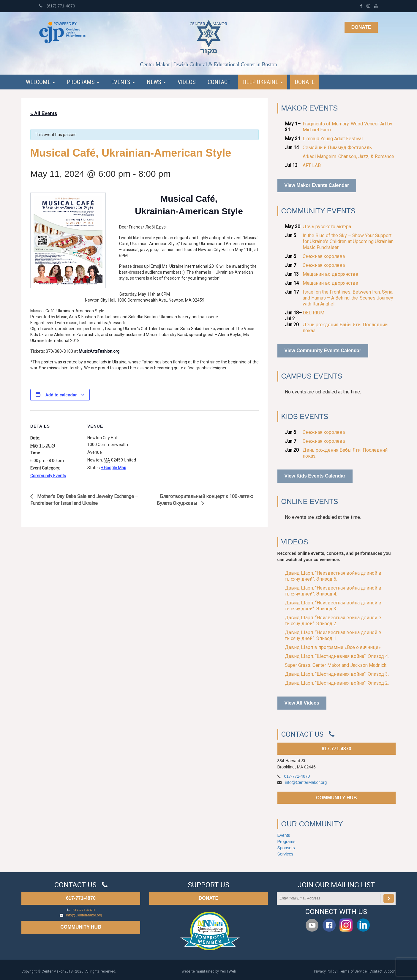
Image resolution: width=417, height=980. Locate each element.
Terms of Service (353, 971)
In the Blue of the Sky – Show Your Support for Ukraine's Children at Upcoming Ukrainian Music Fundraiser (348, 241)
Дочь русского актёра (327, 227)
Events (123, 82)
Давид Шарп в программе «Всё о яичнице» (333, 647)
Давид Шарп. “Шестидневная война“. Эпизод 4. (337, 656)
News (156, 82)
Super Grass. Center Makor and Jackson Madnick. (336, 665)
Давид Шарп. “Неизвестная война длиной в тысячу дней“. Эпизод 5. (333, 576)
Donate (361, 27)
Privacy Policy (325, 971)
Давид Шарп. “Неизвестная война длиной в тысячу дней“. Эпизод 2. (333, 621)
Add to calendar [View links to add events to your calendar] (61, 395)
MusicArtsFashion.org (99, 351)
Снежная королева (324, 256)
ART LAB (312, 165)
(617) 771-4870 (57, 6)
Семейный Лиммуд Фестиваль (337, 148)
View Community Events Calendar (323, 350)
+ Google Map (113, 468)
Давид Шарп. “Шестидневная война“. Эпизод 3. (337, 674)
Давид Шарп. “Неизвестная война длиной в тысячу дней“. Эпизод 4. (333, 591)
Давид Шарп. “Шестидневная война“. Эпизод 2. (337, 683)
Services (285, 854)
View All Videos (302, 703)
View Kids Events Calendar (315, 476)
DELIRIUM (313, 313)
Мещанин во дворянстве (330, 274)
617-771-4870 (337, 749)
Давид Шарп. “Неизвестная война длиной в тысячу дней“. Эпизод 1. (333, 635)
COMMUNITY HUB (336, 798)
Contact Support (383, 971)
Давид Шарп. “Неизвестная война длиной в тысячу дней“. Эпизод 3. (333, 606)
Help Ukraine (263, 82)
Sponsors (286, 848)
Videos (187, 82)
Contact (219, 82)
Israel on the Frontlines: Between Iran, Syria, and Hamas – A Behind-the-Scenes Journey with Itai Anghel (348, 298)
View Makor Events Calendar (317, 185)
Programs (83, 82)
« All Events (44, 113)
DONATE (208, 898)
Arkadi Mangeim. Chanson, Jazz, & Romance (348, 156)
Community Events (48, 476)
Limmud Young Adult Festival (333, 139)
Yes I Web (228, 971)
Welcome (40, 82)
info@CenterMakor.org (306, 782)
